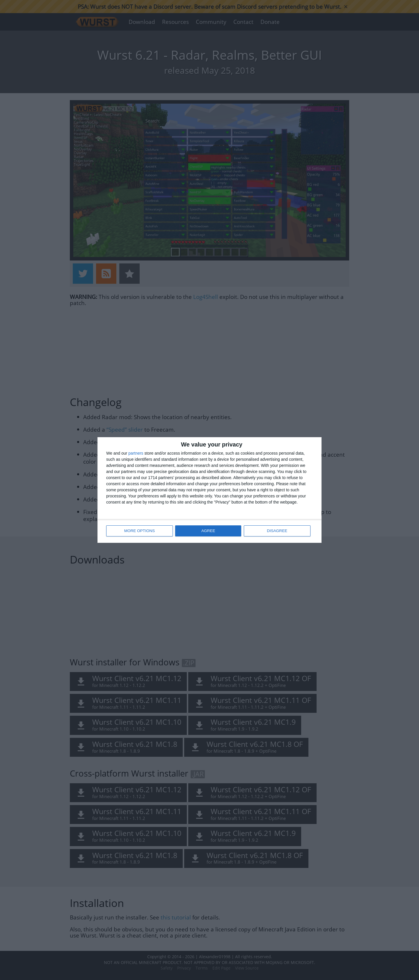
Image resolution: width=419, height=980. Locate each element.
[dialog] (210, 490)
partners (136, 453)
